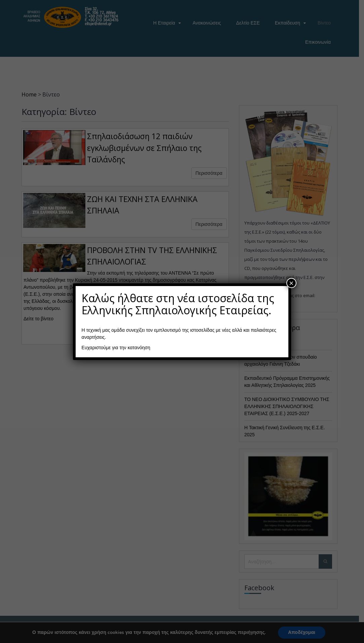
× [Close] (291, 283)
